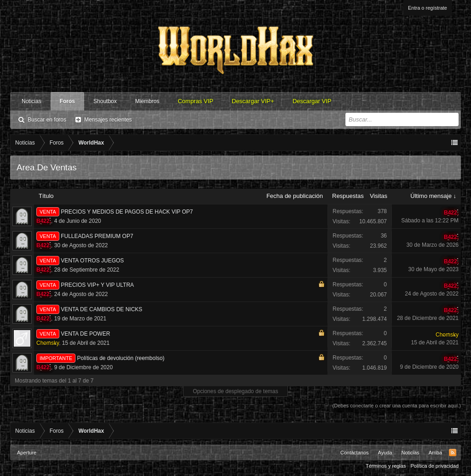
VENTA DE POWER (85, 334)
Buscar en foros (47, 120)
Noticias (32, 101)
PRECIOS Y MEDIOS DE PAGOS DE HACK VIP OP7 (127, 212)
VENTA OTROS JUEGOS (92, 261)
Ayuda (385, 453)
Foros (67, 101)
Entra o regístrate (428, 8)
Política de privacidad (434, 466)
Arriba (435, 453)
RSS (453, 453)
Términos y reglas (386, 466)
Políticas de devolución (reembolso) (121, 358)
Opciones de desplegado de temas (235, 391)
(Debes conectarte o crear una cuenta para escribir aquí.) (397, 406)
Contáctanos (355, 453)
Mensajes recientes (108, 120)
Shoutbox (105, 101)
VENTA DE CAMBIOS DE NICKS (101, 309)
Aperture (27, 453)
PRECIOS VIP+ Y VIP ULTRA (97, 285)
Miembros (147, 101)
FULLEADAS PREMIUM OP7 (97, 236)
